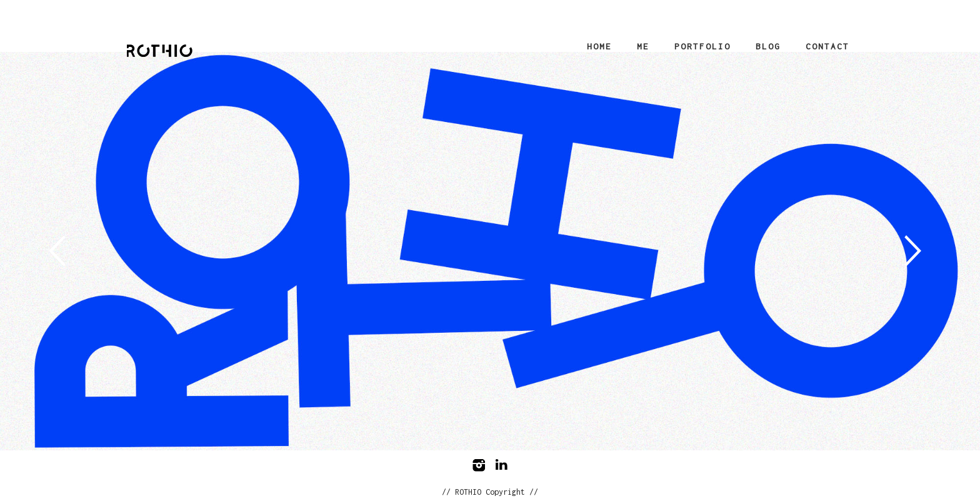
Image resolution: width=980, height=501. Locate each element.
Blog (768, 46)
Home (599, 46)
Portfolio (702, 46)
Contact (827, 46)
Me (643, 46)
